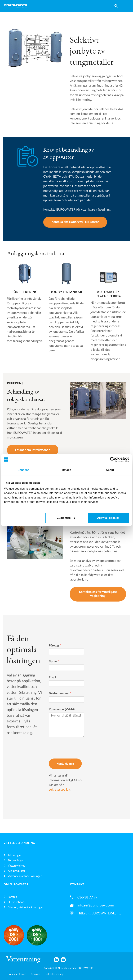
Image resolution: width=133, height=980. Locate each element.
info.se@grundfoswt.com (96, 905)
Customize (66, 518)
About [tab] (110, 470)
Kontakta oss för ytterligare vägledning (98, 594)
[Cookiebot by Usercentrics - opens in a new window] (114, 459)
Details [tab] (67, 470)
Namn (54, 661)
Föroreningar (16, 860)
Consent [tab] (23, 470)
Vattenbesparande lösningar (25, 876)
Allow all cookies (108, 518)
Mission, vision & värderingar (25, 907)
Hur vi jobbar (16, 902)
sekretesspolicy (59, 790)
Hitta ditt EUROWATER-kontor (100, 913)
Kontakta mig (65, 764)
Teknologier (15, 855)
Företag (55, 645)
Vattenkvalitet (16, 866)
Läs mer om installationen (33, 450)
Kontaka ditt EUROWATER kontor (75, 222)
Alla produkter (17, 871)
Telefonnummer (60, 693)
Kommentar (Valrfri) (62, 709)
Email (52, 677)
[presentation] (75, 748)
